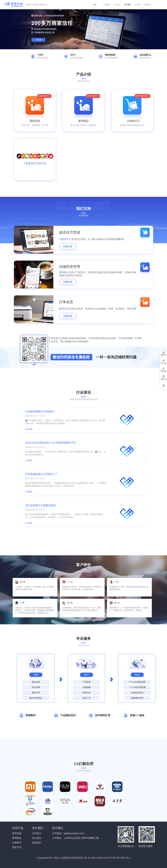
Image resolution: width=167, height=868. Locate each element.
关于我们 (128, 5)
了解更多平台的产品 (35, 163)
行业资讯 (117, 5)
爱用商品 (83, 121)
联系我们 (148, 5)
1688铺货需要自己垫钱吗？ (40, 411)
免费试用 (68, 246)
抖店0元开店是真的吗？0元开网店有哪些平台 (51, 443)
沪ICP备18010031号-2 (119, 858)
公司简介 (37, 833)
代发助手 (17, 843)
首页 (95, 5)
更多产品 (17, 847)
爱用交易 (35, 121)
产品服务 (107, 5)
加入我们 (137, 5)
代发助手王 (132, 121)
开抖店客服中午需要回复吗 (40, 505)
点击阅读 (29, 429)
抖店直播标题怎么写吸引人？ (42, 474)
